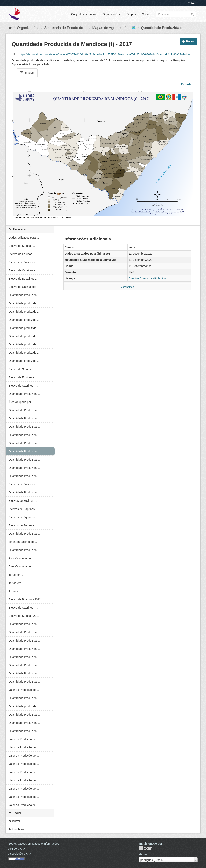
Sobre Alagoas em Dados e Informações (34, 844)
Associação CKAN (20, 854)
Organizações (111, 14)
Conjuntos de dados (84, 14)
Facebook (16, 829)
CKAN (145, 848)
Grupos (131, 14)
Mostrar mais (127, 287)
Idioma (143, 854)
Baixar (188, 41)
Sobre (146, 14)
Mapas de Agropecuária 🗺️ (114, 28)
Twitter (14, 821)
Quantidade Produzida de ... (165, 28)
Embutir (186, 84)
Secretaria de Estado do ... (66, 28)
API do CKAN (17, 849)
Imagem (27, 73)
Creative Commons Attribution (147, 278)
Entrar (192, 3)
